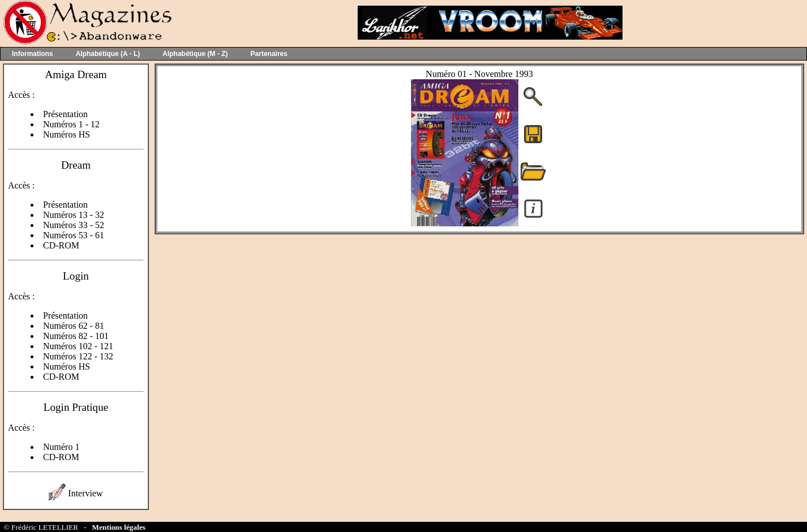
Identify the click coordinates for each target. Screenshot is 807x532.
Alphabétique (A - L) (108, 54)
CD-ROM (61, 245)
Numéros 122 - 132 (78, 356)
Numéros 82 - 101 (76, 336)
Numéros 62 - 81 (74, 326)
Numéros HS (66, 134)
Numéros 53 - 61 (74, 235)
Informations (33, 54)
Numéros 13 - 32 (74, 215)
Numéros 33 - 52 (74, 225)
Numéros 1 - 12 (71, 124)
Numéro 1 (61, 447)
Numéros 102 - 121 (78, 346)
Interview (85, 493)
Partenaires (269, 54)
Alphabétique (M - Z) (195, 54)
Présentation (65, 114)
